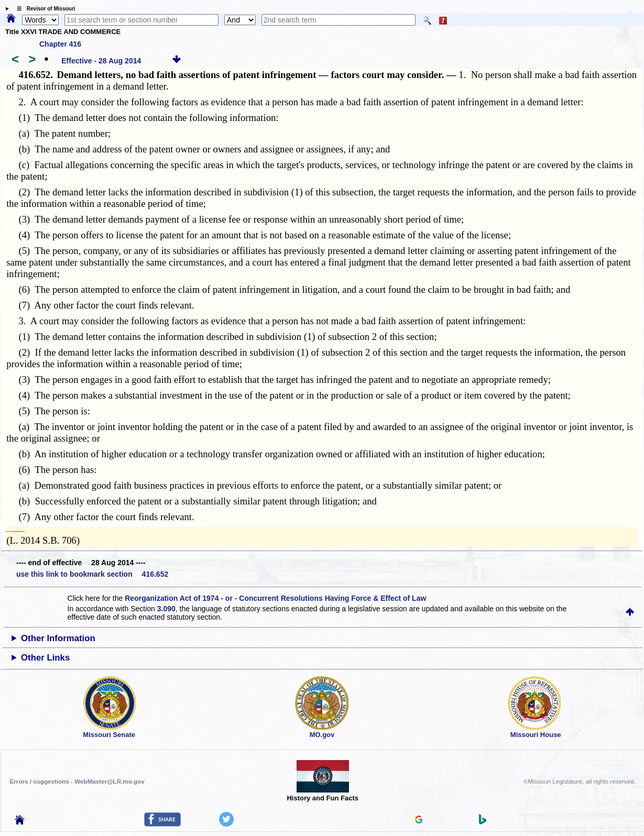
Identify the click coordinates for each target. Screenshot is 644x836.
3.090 (166, 609)
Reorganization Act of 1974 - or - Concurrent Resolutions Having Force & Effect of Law (275, 598)
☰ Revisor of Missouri (43, 9)
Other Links (45, 658)
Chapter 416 (60, 44)
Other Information (58, 638)
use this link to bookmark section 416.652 (92, 574)
